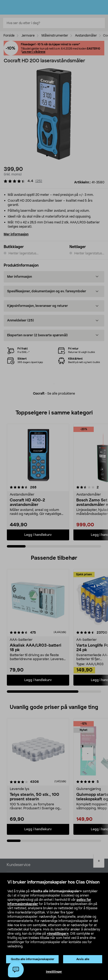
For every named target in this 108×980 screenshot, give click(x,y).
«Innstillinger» (58, 934)
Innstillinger (54, 972)
